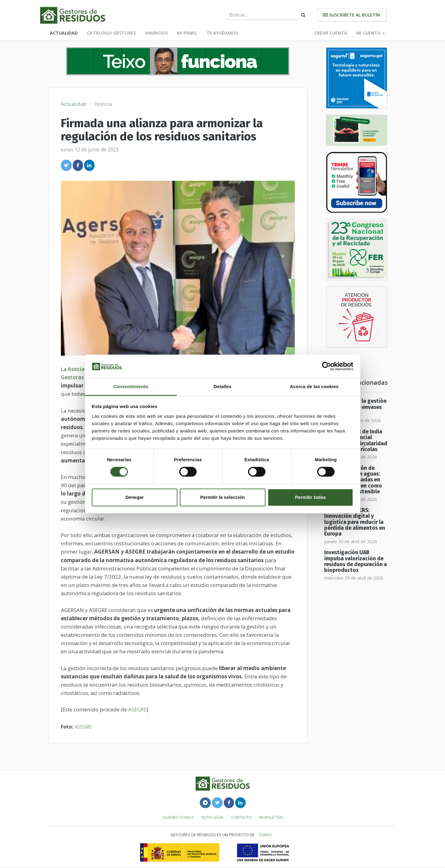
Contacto (241, 817)
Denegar (135, 497)
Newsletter (271, 817)
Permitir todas (311, 497)
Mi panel (187, 33)
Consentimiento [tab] (131, 386)
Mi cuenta (371, 33)
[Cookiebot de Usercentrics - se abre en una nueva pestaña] (326, 366)
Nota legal (213, 817)
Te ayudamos (222, 33)
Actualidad (64, 33)
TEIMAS (265, 835)
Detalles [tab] (222, 386)
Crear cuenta (331, 33)
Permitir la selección (223, 497)
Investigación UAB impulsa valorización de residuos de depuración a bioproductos (356, 561)
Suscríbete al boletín (352, 15)
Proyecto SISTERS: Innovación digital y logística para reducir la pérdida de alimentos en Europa (355, 522)
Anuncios (156, 33)
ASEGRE (137, 709)
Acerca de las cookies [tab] (314, 386)
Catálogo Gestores (111, 33)
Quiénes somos (178, 817)
